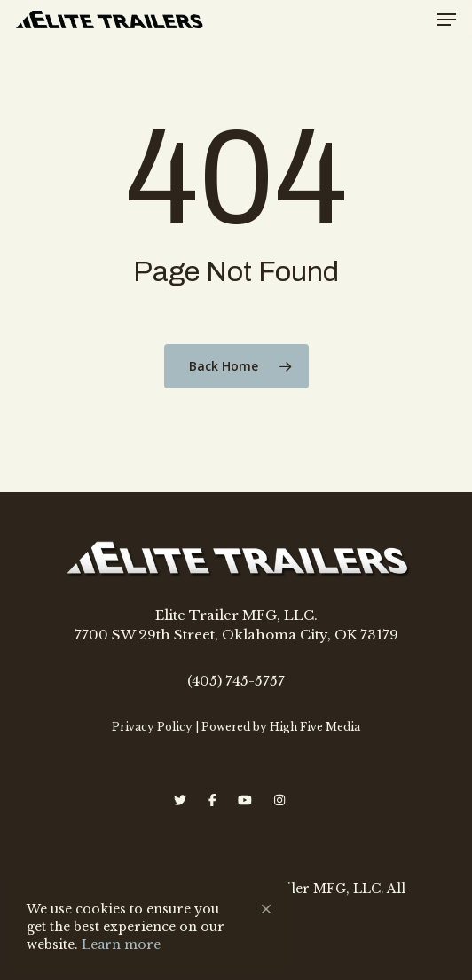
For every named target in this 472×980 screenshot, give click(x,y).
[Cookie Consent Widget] (151, 927)
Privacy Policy (152, 727)
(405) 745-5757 (236, 681)
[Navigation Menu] (446, 20)
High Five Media (315, 727)
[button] (266, 909)
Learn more (121, 945)
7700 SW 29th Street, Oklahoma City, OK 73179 (236, 635)
